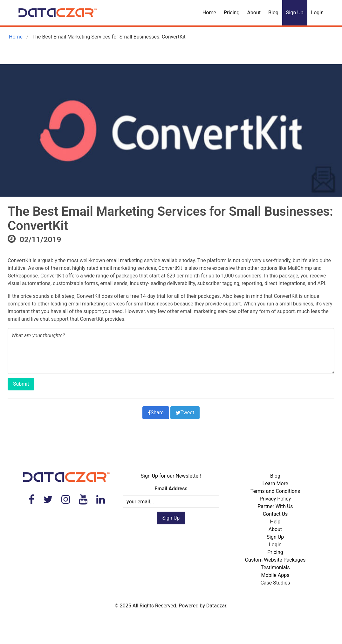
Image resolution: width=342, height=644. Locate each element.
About (254, 13)
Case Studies (275, 583)
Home (209, 13)
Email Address (171, 489)
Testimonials (275, 567)
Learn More (275, 483)
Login (317, 13)
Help (275, 522)
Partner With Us (275, 506)
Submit (21, 384)
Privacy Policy (275, 499)
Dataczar (216, 606)
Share (156, 413)
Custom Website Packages (275, 560)
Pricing (232, 13)
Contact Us (275, 514)
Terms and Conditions (275, 491)
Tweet (185, 413)
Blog (273, 13)
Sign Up (295, 13)
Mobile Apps (275, 575)
